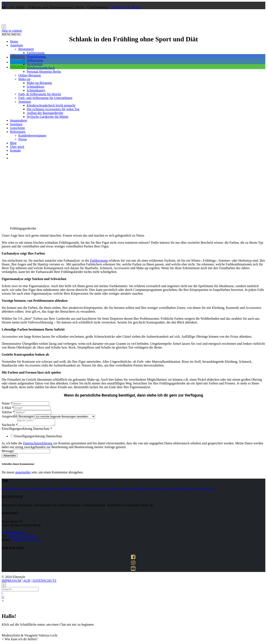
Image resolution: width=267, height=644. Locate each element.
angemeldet (23, 473)
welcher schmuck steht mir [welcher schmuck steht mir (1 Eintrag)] (23, 490)
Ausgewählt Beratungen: (18, 416)
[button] (11, 34)
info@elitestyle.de (14, 533)
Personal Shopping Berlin (44, 72)
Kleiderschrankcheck (41, 68)
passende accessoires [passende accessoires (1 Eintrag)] (61, 490)
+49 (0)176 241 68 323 (125, 7)
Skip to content (12, 31)
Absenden (10, 457)
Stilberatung (35, 60)
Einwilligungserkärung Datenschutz (27, 430)
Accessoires (35, 64)
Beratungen (26, 49)
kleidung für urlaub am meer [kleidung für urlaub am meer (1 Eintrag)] (100, 490)
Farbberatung (36, 53)
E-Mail (8, 408)
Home (14, 41)
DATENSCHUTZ (45, 582)
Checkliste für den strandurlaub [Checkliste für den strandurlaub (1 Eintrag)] (148, 490)
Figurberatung (36, 56)
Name (7, 403)
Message (8, 452)
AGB (27, 582)
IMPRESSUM (11, 582)
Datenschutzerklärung (38, 444)
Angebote (16, 45)
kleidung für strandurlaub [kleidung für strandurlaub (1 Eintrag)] (195, 490)
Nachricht (9, 426)
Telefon (8, 412)
